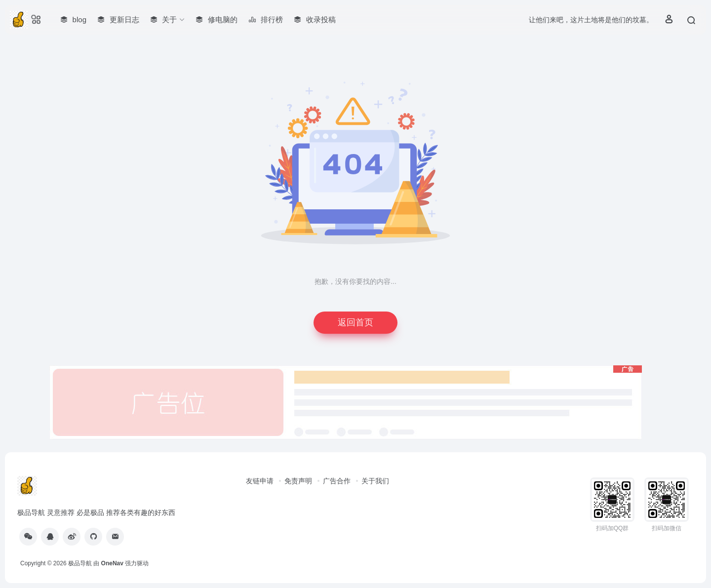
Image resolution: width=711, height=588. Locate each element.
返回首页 (355, 322)
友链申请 (260, 481)
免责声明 (298, 481)
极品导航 (80, 563)
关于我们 (375, 481)
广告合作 (337, 481)
